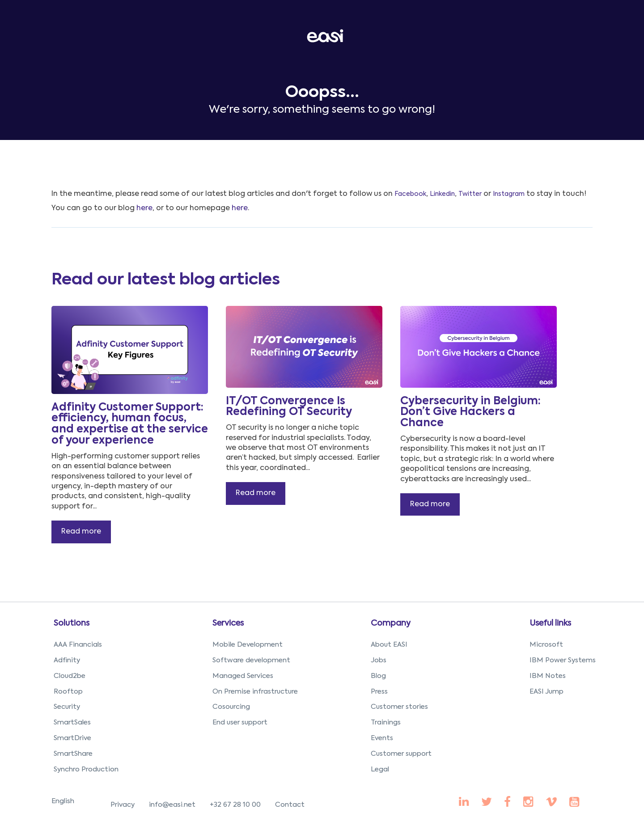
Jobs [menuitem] (379, 660)
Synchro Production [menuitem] (86, 769)
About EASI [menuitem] (389, 645)
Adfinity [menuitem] (67, 660)
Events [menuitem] (382, 738)
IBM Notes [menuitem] (548, 676)
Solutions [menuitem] (72, 623)
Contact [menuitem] (290, 805)
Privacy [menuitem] (123, 805)
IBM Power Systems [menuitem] (563, 660)
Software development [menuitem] (251, 660)
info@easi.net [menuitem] (172, 805)
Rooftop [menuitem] (68, 692)
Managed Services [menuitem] (243, 676)
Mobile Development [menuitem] (248, 645)
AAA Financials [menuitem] (78, 645)
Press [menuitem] (379, 692)
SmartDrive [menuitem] (72, 738)
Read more (81, 532)
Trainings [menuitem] (386, 722)
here (144, 208)
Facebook (410, 194)
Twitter (470, 194)
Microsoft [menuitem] (546, 645)
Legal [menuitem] (380, 769)
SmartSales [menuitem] (72, 722)
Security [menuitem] (67, 707)
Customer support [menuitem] (401, 754)
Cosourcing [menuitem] (231, 707)
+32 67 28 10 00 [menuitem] (235, 805)
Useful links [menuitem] (550, 623)
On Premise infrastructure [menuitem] (255, 692)
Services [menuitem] (228, 623)
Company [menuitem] (391, 623)
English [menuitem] (63, 801)
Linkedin (442, 194)
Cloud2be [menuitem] (70, 676)
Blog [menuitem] (378, 676)
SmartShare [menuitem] (73, 754)
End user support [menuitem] (240, 722)
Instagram (509, 194)
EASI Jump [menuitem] (547, 692)
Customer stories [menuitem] (399, 707)
